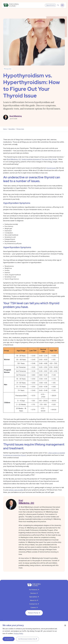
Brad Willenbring (16, 116)
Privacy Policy (18, 633)
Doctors (33, 593)
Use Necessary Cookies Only (27, 639)
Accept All (8, 639)
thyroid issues (51, 168)
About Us (33, 600)
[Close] (65, 625)
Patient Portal (33, 613)
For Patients (33, 590)
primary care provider (16, 490)
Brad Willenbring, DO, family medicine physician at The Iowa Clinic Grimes (32, 159)
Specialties (33, 597)
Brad (40, 502)
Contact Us (33, 604)
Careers (33, 608)
